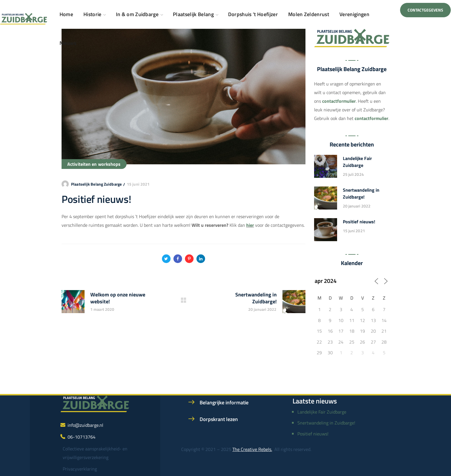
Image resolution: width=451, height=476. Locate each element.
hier (250, 225)
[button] (425, 10)
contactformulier (339, 101)
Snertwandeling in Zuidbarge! (361, 193)
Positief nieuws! (359, 222)
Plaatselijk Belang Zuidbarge (96, 184)
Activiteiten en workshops (94, 164)
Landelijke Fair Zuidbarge (357, 162)
